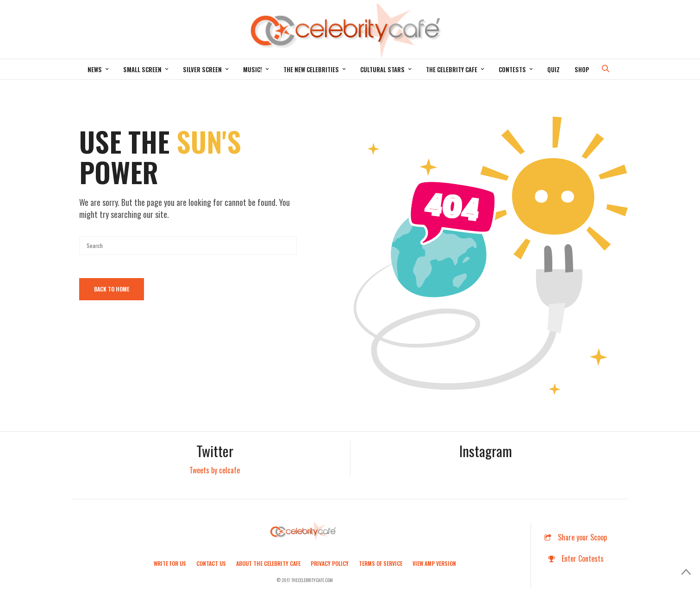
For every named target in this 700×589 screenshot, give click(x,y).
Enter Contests (576, 558)
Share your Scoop (576, 537)
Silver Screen (202, 69)
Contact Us (211, 563)
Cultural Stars (382, 69)
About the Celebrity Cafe (268, 563)
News (95, 69)
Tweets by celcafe (215, 470)
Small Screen (142, 69)
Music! (253, 69)
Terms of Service (381, 563)
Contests (512, 69)
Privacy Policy (330, 563)
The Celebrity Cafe (452, 69)
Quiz (553, 69)
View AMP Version (434, 563)
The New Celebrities (311, 69)
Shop (582, 69)
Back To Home (112, 289)
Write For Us (170, 563)
